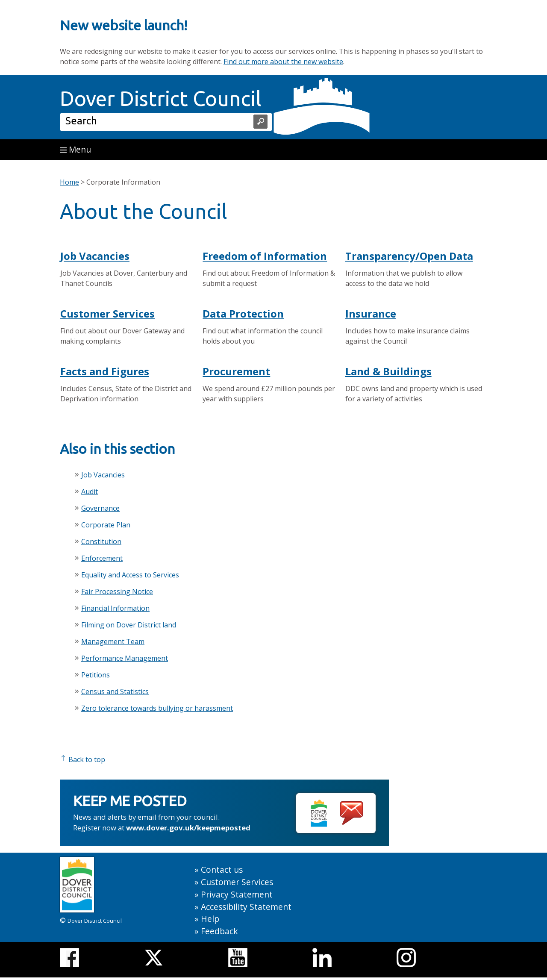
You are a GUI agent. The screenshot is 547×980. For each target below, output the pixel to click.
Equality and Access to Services (130, 575)
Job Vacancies (95, 256)
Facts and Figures (105, 371)
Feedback (219, 931)
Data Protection (243, 313)
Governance (100, 508)
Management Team (113, 642)
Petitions (96, 675)
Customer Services (107, 313)
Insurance (371, 313)
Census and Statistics (115, 692)
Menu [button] (75, 149)
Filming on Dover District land (129, 625)
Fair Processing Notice (117, 592)
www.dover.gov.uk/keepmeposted (188, 828)
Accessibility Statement (246, 907)
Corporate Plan (106, 525)
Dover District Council (161, 98)
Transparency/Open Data (409, 256)
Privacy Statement (237, 894)
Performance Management (125, 658)
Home (69, 182)
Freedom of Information (265, 256)
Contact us (222, 870)
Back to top (82, 759)
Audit (90, 491)
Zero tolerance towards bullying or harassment (157, 708)
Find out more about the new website (283, 62)
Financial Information (115, 608)
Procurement (236, 371)
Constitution (101, 542)
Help (210, 919)
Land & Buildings (388, 371)
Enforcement (102, 558)
